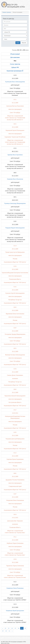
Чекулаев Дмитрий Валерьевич (15, 439)
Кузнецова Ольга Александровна (15, 82)
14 (12, 628)
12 (5, 628)
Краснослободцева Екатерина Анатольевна (15, 273)
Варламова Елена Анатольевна (15, 314)
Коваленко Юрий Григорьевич (15, 611)
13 (9, 628)
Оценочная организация (14, 71)
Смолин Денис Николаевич (15, 375)
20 (6, 631)
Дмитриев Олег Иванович (15, 521)
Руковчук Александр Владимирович (15, 203)
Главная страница (7, 12)
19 (3, 631)
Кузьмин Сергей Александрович (15, 293)
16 (19, 628)
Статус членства (15, 64)
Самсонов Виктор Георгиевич (15, 106)
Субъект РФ (15, 67)
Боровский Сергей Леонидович (15, 130)
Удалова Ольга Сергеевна (15, 155)
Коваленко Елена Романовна (15, 588)
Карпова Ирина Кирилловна (15, 459)
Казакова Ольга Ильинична (15, 179)
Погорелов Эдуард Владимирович (15, 334)
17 (22, 628)
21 (9, 631)
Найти (18, 43)
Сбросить (24, 43)
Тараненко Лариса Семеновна (15, 566)
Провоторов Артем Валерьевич (15, 252)
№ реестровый (15, 54)
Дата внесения (15, 57)
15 (15, 628)
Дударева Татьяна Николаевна (15, 480)
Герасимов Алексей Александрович (15, 396)
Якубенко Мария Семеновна (15, 543)
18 (25, 628)
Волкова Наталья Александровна (15, 355)
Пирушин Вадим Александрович (15, 228)
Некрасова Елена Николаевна (15, 500)
